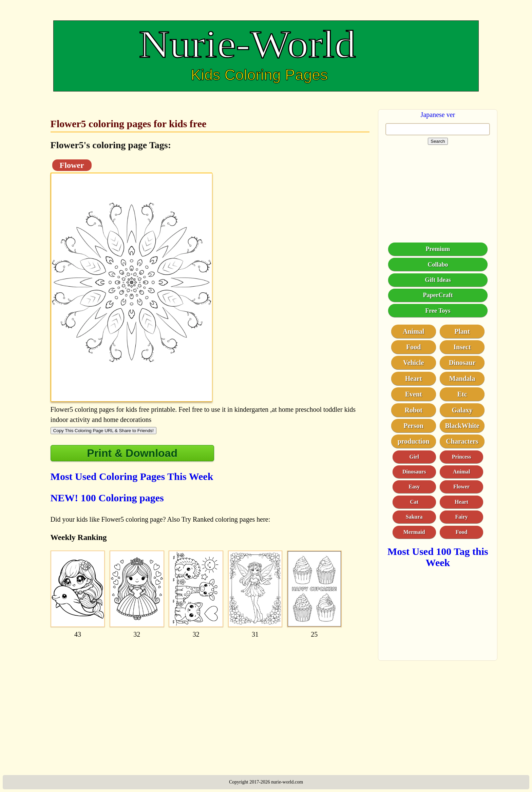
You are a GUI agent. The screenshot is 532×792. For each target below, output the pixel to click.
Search (438, 141)
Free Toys (438, 311)
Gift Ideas (438, 280)
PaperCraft (438, 295)
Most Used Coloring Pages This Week (132, 476)
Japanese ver (438, 115)
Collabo (438, 265)
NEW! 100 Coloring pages (107, 498)
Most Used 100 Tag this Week (438, 557)
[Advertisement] (210, 694)
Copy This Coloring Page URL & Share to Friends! (103, 431)
